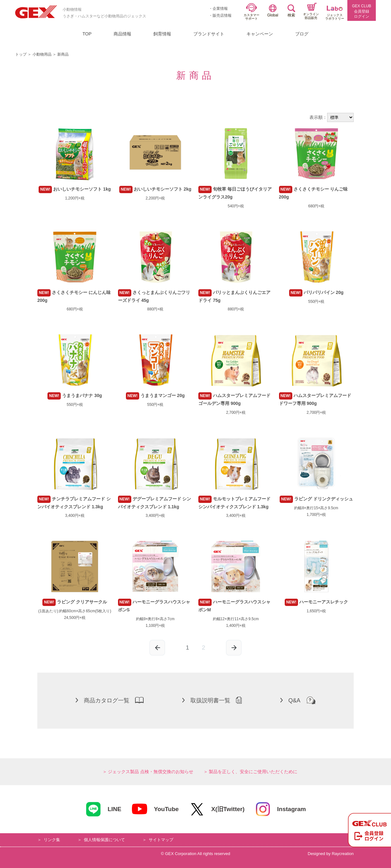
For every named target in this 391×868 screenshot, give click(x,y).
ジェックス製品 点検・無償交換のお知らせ (151, 772)
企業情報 (220, 9)
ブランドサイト (209, 34)
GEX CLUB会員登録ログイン (362, 11)
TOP (87, 34)
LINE (103, 809)
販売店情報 (222, 15)
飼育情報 (162, 34)
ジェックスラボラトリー (335, 13)
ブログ (302, 34)
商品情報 (122, 34)
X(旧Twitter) (217, 809)
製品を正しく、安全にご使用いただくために (253, 772)
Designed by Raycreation (331, 854)
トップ (21, 54)
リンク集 (52, 840)
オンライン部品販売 (311, 11)
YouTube (155, 809)
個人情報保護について (104, 840)
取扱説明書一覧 (212, 700)
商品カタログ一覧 (110, 700)
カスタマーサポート (251, 12)
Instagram (280, 809)
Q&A (298, 700)
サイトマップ (161, 840)
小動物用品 (42, 54)
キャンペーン (260, 34)
